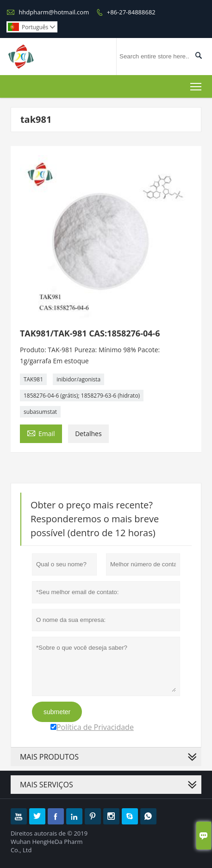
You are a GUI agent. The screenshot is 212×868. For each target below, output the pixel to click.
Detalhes (88, 434)
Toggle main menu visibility (196, 85)
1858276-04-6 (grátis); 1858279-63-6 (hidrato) (82, 396)
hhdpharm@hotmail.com (54, 12)
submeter (57, 712)
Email (41, 433)
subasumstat (40, 412)
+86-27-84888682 (131, 12)
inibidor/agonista (78, 379)
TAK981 (33, 379)
